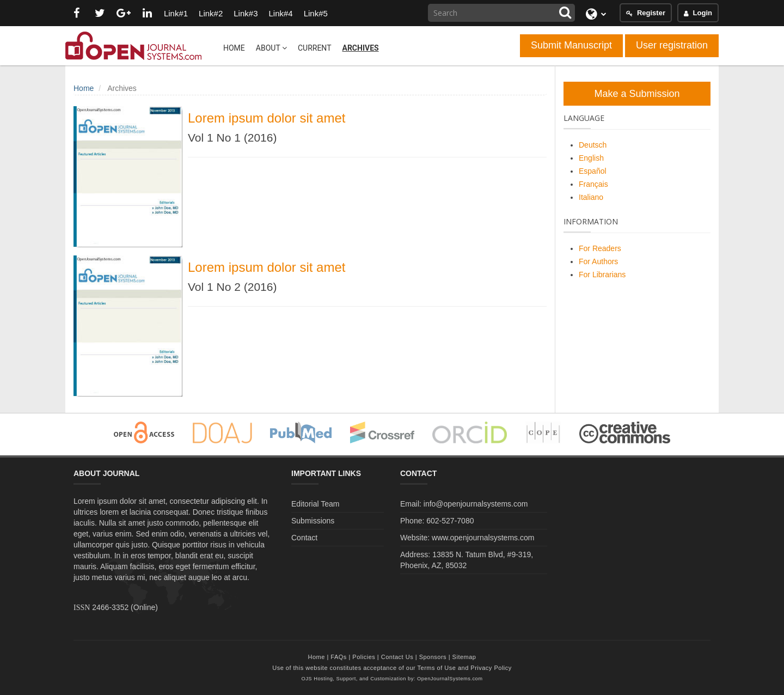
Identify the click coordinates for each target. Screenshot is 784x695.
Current (315, 48)
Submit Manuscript (571, 45)
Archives (360, 48)
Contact (304, 538)
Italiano (591, 197)
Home (234, 48)
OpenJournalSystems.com (450, 679)
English (591, 158)
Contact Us (397, 657)
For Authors (598, 261)
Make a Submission (637, 94)
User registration (672, 45)
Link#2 (211, 13)
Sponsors (433, 657)
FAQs (339, 657)
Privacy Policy (491, 668)
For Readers (600, 248)
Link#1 (176, 13)
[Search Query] (501, 13)
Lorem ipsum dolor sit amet (267, 118)
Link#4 (280, 13)
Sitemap (464, 657)
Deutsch (593, 145)
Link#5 (316, 13)
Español (593, 171)
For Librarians (602, 275)
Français (593, 184)
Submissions (313, 521)
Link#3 (246, 13)
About (271, 48)
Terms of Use (437, 668)
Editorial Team (315, 504)
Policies (364, 657)
